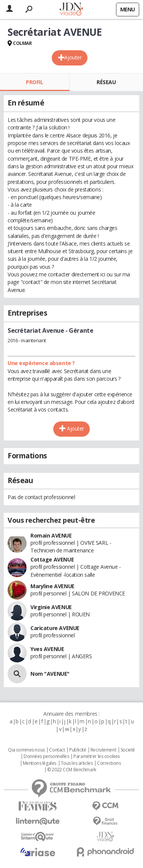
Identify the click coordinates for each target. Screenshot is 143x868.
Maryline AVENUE (52, 586)
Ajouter (73, 57)
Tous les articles (77, 763)
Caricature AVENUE (55, 628)
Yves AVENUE (47, 649)
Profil (34, 82)
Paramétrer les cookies (97, 756)
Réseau (106, 82)
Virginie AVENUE (51, 607)
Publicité (78, 750)
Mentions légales (40, 763)
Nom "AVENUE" (50, 674)
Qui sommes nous (26, 750)
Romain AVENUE (51, 535)
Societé (128, 750)
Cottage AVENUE (52, 559)
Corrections (109, 763)
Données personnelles (46, 756)
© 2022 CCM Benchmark (72, 770)
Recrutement (103, 750)
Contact (57, 750)
